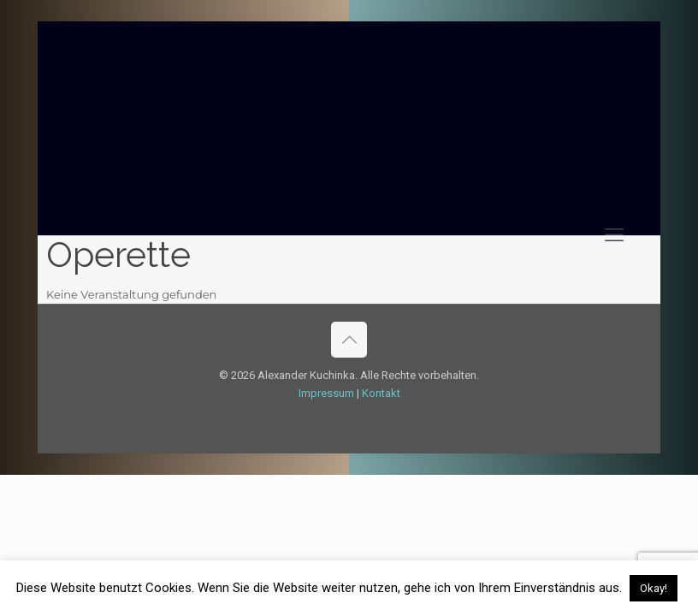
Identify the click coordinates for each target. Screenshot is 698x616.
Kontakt (381, 393)
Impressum (326, 393)
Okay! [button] (654, 588)
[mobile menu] (614, 235)
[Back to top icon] (349, 340)
